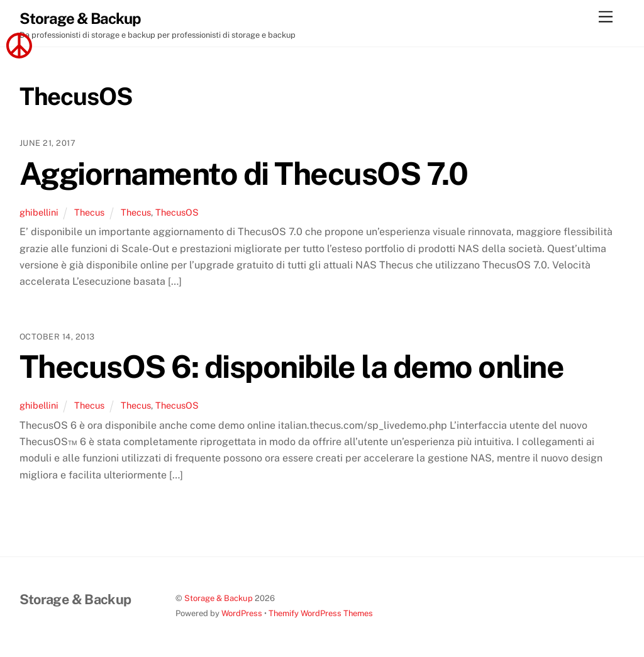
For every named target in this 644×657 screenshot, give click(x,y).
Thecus (89, 212)
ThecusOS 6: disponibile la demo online (291, 367)
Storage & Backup (219, 598)
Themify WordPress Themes (321, 613)
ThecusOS (177, 212)
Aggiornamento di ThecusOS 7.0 (244, 174)
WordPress (242, 613)
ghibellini (39, 212)
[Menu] (606, 17)
